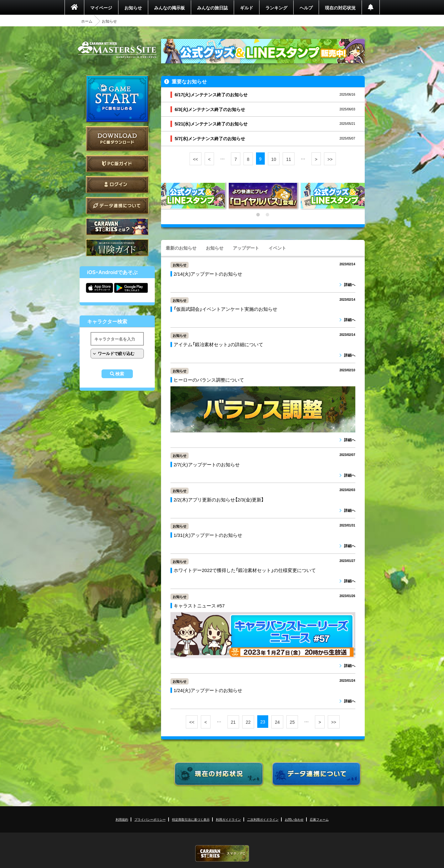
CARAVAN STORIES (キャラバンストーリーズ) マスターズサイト (117, 50)
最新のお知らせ (181, 248)
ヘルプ (306, 8)
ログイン (117, 185)
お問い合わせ (294, 819)
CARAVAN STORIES (222, 853)
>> (330, 159)
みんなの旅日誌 (212, 8)
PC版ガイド (117, 164)
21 (233, 722)
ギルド (247, 8)
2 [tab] (268, 215)
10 (274, 159)
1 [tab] (258, 215)
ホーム (87, 21)
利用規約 (122, 819)
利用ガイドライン (228, 819)
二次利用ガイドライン (263, 819)
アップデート (246, 248)
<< (196, 159)
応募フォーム (319, 819)
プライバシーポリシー (150, 819)
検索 (120, 374)
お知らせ (133, 8)
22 (248, 722)
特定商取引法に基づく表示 (191, 819)
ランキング (276, 8)
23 (263, 722)
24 (277, 722)
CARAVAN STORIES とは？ (117, 227)
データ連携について (117, 206)
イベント (277, 248)
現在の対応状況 (340, 8)
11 (289, 159)
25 (292, 722)
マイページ (101, 8)
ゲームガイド (117, 248)
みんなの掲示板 (170, 8)
